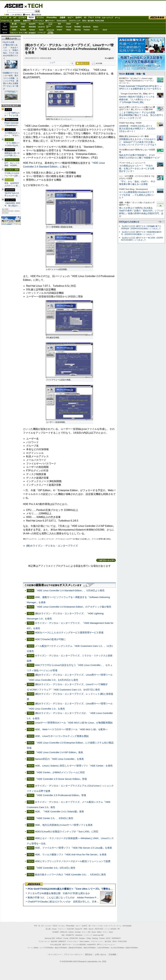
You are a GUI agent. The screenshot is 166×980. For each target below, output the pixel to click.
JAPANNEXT (32, 33)
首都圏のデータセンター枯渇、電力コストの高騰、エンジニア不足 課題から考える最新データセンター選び (11, 81)
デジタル (40, 18)
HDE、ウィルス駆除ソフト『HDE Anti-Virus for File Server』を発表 (71, 854)
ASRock (59, 27)
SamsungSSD (48, 27)
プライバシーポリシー (73, 955)
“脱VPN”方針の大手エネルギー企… (12, 194)
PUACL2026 (100, 21)
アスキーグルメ (38, 21)
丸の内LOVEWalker (118, 948)
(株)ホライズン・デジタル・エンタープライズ (52, 546)
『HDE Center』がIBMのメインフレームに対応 (60, 772)
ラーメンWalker (33, 948)
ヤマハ (96, 30)
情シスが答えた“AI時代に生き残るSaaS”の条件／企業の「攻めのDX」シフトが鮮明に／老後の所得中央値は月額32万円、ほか (141, 212)
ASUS (69, 24)
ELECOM (14, 27)
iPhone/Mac (52, 18)
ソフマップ (41, 33)
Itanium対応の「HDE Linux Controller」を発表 (59, 759)
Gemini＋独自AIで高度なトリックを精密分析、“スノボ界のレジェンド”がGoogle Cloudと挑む (137, 99)
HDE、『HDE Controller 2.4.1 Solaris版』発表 (59, 811)
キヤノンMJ (23, 33)
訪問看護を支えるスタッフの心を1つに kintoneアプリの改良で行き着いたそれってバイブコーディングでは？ (138, 142)
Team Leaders (84, 941)
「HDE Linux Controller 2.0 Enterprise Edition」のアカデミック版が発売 (73, 607)
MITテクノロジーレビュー (106, 945)
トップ (4, 18)
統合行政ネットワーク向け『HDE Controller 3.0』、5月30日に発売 (70, 874)
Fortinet (87, 30)
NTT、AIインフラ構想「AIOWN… (12, 164)
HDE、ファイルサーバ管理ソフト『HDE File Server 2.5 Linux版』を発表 (73, 848)
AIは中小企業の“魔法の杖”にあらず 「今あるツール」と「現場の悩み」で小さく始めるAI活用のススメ (11, 50)
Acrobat (23, 30)
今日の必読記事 (55, 945)
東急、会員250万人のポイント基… (12, 184)
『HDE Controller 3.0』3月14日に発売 (55, 868)
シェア (52, 63)
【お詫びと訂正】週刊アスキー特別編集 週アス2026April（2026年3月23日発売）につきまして (141, 227)
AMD (23, 27)
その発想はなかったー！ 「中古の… (12, 134)
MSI (60, 24)
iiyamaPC (32, 24)
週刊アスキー (50, 21)
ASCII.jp (14, 6)
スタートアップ (107, 18)
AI (10, 18)
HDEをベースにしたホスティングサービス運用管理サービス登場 (69, 633)
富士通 (14, 24)
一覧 (72, 63)
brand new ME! (98, 935)
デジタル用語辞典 (79, 945)
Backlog (78, 30)
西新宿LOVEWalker (75, 948)
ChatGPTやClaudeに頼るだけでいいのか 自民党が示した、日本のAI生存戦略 (69, 902)
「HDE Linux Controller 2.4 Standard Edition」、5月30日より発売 (70, 590)
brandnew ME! (51, 33)
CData (69, 30)
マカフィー (14, 33)
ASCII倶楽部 (157, 18)
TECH (34, 6)
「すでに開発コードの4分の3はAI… (12, 144)
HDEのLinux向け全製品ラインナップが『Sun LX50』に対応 (67, 831)
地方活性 (91, 21)
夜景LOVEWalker (90, 948)
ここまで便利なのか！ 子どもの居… (12, 114)
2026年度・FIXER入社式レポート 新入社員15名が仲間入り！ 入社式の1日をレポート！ (137, 129)
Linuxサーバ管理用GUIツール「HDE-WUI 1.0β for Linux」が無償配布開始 (74, 723)
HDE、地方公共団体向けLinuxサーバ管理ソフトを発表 (64, 825)
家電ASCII (27, 21)
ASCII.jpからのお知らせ (129, 222)
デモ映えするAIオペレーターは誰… (12, 174)
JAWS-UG (64, 932)
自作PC (79, 18)
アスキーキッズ (6, 21)
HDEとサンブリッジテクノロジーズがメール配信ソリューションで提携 (73, 861)
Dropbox (60, 30)
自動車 (62, 18)
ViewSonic (87, 27)
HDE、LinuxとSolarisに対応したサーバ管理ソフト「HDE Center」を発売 (74, 766)
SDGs (84, 21)
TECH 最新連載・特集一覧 (132, 74)
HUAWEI (78, 27)
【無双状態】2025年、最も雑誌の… (12, 204)
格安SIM (17, 21)
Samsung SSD (50, 938)
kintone (32, 30)
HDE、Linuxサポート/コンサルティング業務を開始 (62, 736)
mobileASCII (91, 945)
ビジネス (22, 18)
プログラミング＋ (97, 941)
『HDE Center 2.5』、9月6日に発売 (54, 818)
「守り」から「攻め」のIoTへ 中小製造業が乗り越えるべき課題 (137, 183)
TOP (36, 926)
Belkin (96, 27)
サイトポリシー (55, 955)
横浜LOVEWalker (61, 948)
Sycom (41, 24)
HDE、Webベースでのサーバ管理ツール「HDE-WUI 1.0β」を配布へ (71, 729)
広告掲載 (112, 955)
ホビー (70, 18)
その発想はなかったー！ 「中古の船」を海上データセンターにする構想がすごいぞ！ (137, 168)
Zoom (105, 30)
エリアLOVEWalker (47, 948)
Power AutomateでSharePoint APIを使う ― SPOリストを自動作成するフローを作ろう (140, 87)
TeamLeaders (62, 21)
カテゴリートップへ (106, 560)
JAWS (14, 30)
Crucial (69, 27)
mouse (23, 24)
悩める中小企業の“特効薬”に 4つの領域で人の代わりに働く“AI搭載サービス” (140, 156)
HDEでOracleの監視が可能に (50, 639)
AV (85, 18)
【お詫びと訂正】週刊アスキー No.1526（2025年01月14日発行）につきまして (142, 239)
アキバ (91, 18)
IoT (15, 18)
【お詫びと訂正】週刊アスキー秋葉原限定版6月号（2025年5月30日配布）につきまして (141, 233)
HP (78, 24)
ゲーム (118, 18)
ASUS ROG (32, 27)
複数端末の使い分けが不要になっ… (12, 154)
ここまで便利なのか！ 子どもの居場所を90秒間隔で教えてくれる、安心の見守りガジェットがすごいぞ (141, 115)
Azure (41, 30)
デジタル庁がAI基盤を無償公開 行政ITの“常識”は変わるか (59, 893)
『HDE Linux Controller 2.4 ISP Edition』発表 (59, 752)
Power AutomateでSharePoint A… (12, 124)
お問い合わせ (101, 955)
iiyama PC (79, 929)
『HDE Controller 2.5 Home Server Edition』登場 (61, 779)
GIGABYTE (41, 27)
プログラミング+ (75, 21)
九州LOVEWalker (103, 948)
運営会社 (89, 955)
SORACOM (74, 938)
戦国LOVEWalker (132, 948)
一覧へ (160, 222)
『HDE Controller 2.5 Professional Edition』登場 (60, 795)
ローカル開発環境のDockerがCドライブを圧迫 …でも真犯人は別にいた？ (137, 195)
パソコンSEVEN (50, 24)
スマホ (98, 18)
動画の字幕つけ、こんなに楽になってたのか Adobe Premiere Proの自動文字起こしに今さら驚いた (81, 897)
